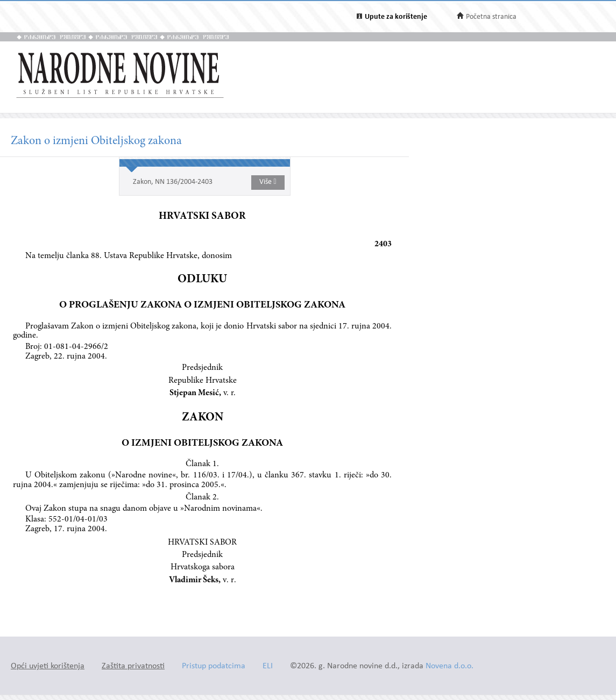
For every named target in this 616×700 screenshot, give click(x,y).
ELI (268, 666)
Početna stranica (491, 17)
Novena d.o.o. (449, 666)
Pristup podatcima (214, 666)
